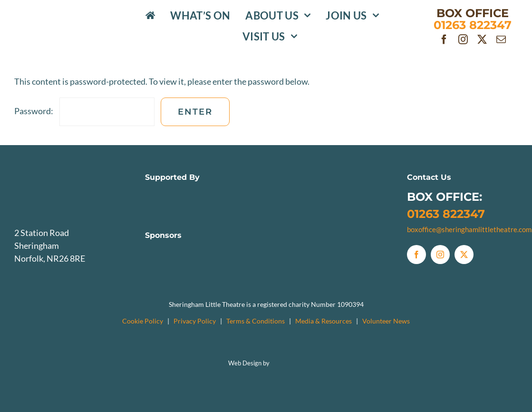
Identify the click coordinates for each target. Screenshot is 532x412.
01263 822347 (446, 214)
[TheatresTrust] (360, 193)
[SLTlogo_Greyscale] (70, 173)
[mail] (501, 39)
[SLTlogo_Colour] (66, 17)
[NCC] (172, 193)
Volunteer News (386, 321)
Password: (84, 111)
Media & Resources (324, 321)
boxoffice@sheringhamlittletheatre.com (469, 229)
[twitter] (482, 39)
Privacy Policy (195, 321)
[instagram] (463, 39)
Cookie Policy (143, 321)
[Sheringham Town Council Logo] (298, 193)
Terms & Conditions (256, 321)
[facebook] (444, 39)
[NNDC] (234, 193)
